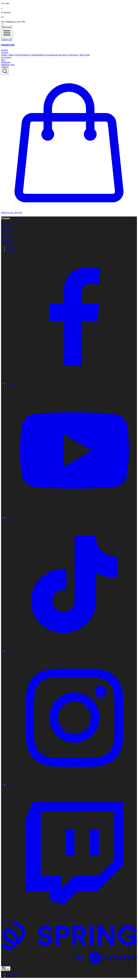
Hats (3, 60)
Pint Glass (10, 65)
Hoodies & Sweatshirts (47, 55)
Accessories (6, 57)
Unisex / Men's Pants (81, 55)
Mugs (4, 65)
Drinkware (6, 62)
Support (5, 235)
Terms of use (12, 977)
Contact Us (6, 239)
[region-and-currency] (6, 969)
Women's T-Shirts (29, 55)
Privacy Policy (13, 974)
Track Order (6, 237)
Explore (5, 50)
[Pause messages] (2, 24)
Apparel (5, 52)
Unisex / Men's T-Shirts (11, 55)
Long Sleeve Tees (64, 55)
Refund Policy (7, 242)
